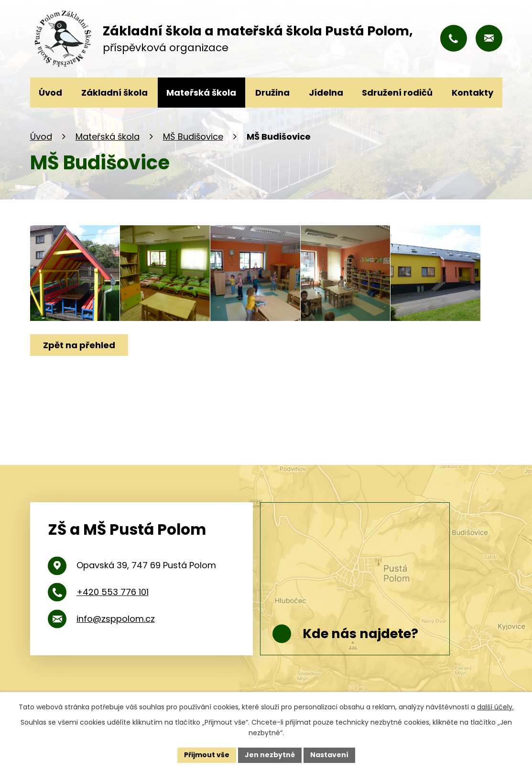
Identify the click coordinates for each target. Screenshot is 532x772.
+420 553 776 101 (113, 592)
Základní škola (114, 93)
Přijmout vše (207, 755)
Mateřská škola (108, 137)
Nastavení (329, 755)
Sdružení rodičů (397, 93)
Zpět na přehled (79, 345)
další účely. (495, 707)
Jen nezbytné (270, 755)
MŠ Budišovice (193, 137)
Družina (272, 93)
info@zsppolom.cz (116, 619)
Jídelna (326, 93)
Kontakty (472, 93)
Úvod (41, 137)
